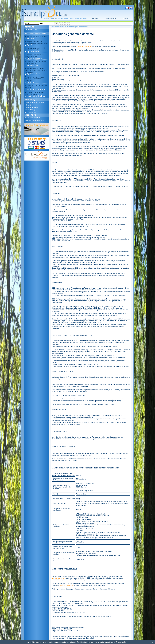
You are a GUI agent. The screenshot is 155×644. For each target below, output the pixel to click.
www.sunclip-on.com (85, 46)
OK (56, 23)
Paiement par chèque (31, 107)
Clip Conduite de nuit (33, 74)
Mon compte (95, 19)
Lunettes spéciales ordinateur (36, 89)
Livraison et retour (111, 19)
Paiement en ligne (30, 110)
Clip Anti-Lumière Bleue (34, 59)
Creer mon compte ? (65, 24)
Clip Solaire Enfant (33, 52)
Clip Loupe (30, 82)
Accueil (64, 27)
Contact (126, 19)
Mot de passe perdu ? (65, 23)
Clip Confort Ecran (33, 65)
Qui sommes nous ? (31, 112)
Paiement (28, 105)
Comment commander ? (32, 118)
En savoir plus (121, 642)
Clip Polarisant (31, 45)
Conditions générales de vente (34, 103)
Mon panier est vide (31, 30)
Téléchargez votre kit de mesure (35, 120)
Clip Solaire (30, 38)
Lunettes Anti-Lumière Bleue (36, 96)
